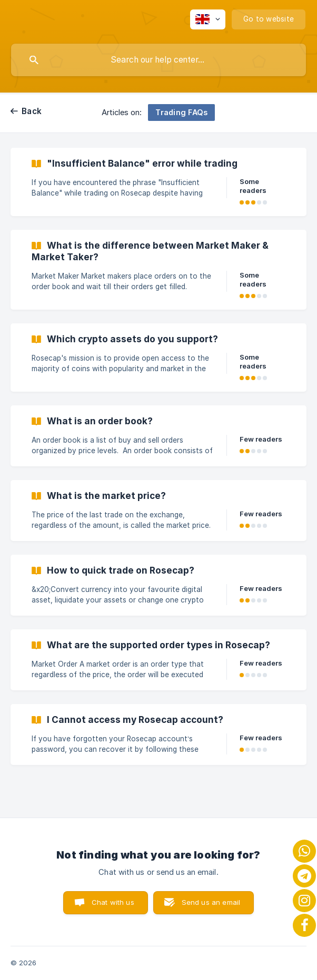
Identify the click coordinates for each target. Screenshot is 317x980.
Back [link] (32, 111)
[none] (208, 19)
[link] (158, 182)
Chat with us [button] (113, 902)
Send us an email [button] (211, 902)
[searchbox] (158, 60)
